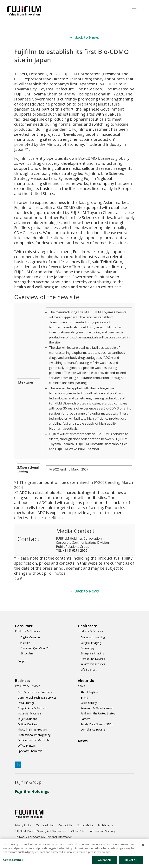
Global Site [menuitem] (78, 831)
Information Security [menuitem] (102, 831)
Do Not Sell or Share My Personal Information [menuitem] (43, 837)
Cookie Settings (13, 861)
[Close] (143, 847)
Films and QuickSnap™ (34, 648)
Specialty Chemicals (30, 751)
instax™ (25, 643)
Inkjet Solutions (27, 719)
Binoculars (27, 653)
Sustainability (89, 703)
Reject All (131, 862)
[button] (134, 10)
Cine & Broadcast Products (35, 692)
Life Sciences (89, 669)
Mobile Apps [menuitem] (106, 826)
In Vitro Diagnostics (93, 664)
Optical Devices (27, 724)
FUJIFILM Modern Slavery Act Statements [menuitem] (40, 831)
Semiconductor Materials (33, 740)
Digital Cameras (30, 637)
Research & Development (97, 708)
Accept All (104, 862)
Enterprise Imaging (92, 653)
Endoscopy (87, 648)
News (83, 741)
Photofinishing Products (33, 729)
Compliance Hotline (93, 729)
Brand (84, 698)
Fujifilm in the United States (98, 713)
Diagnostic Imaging (93, 637)
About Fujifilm (89, 692)
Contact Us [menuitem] (65, 826)
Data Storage (26, 703)
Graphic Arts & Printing (32, 708)
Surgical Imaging (91, 643)
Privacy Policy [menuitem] (23, 826)
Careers (85, 719)
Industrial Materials (30, 713)
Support (23, 661)
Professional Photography (34, 735)
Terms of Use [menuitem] (45, 826)
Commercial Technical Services (37, 698)
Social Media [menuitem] (85, 826)
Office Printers (27, 746)
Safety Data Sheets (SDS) (97, 724)
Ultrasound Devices (93, 659)
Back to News (87, 37)
